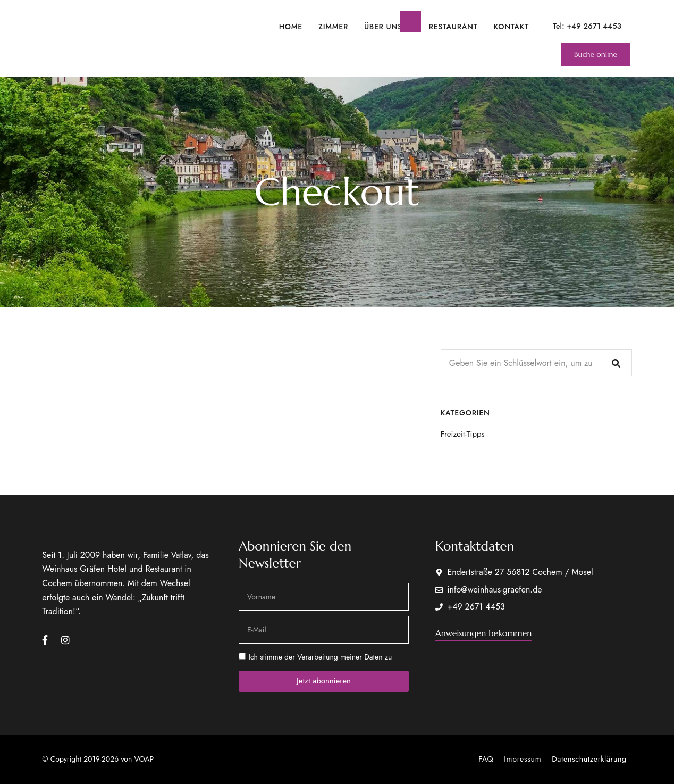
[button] (596, 54)
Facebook (45, 640)
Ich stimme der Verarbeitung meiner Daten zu (320, 657)
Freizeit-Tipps (463, 434)
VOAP (144, 759)
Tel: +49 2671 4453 (587, 26)
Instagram (65, 640)
